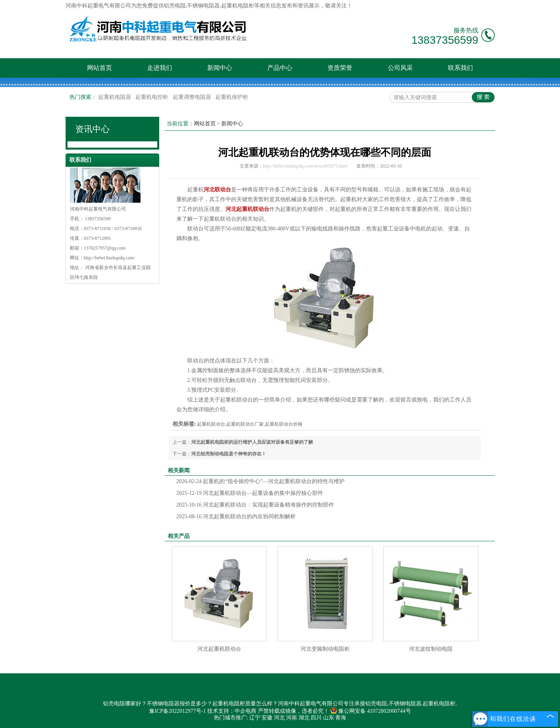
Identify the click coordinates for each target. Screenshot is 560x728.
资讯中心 (92, 129)
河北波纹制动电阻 (431, 649)
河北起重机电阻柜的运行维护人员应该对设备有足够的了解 (252, 442)
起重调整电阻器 (193, 97)
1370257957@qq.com (105, 248)
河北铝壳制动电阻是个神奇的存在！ (229, 454)
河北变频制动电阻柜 (325, 649)
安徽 (267, 718)
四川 (316, 718)
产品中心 (280, 68)
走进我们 (160, 68)
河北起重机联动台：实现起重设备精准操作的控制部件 (255, 505)
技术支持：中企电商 (232, 711)
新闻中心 (220, 68)
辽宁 (255, 718)
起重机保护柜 (232, 97)
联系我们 (460, 68)
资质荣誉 (340, 68)
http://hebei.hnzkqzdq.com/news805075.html (305, 166)
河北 (279, 718)
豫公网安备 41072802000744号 (371, 711)
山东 (329, 718)
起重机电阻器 (116, 97)
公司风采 (400, 68)
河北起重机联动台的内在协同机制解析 (236, 517)
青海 (341, 718)
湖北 (304, 718)
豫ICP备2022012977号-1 (177, 711)
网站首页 (100, 68)
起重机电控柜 (153, 97)
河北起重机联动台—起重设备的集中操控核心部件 (250, 493)
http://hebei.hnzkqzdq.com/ (109, 258)
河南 (292, 718)
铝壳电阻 (175, 6)
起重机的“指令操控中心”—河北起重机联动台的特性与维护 (260, 481)
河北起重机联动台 (219, 649)
